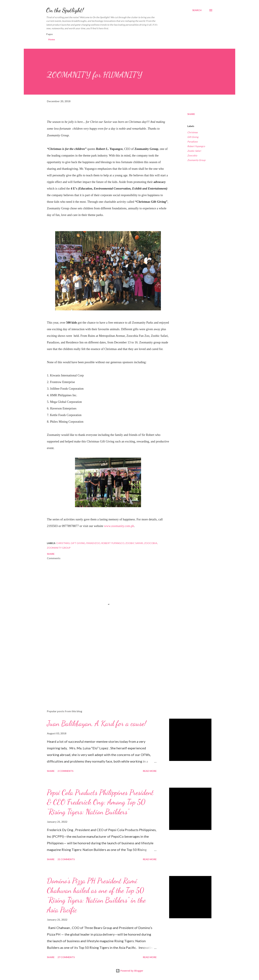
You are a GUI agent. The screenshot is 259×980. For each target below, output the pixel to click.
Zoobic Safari (194, 151)
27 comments (66, 957)
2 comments (65, 771)
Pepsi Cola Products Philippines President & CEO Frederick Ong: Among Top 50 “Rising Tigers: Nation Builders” (100, 802)
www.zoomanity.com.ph (119, 526)
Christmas (193, 132)
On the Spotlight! (65, 10)
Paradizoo (193, 142)
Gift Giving (193, 137)
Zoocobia (192, 155)
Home (52, 39)
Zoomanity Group (196, 160)
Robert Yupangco (196, 146)
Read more (150, 771)
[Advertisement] (103, 668)
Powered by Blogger (129, 971)
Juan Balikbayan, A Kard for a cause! (97, 723)
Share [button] (191, 114)
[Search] (197, 10)
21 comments (66, 859)
